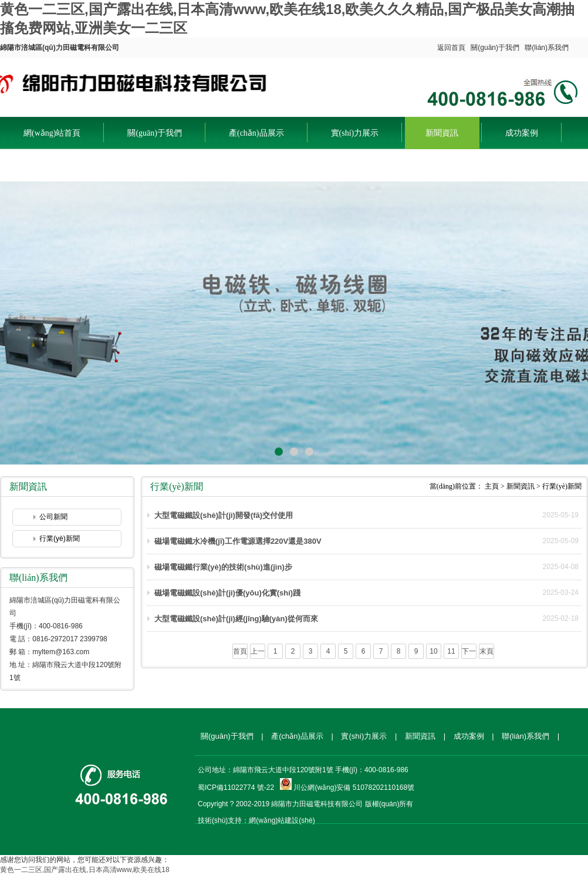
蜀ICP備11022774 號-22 (236, 787)
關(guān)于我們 (495, 48)
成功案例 (522, 133)
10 (433, 651)
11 (451, 651)
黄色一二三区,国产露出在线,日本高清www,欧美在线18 (85, 870)
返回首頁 (451, 48)
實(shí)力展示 (355, 133)
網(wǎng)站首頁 (52, 133)
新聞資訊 (442, 133)
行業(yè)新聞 (60, 539)
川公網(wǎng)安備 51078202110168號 (354, 787)
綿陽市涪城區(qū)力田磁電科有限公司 (136, 85)
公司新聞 (53, 517)
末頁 (486, 651)
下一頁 (469, 653)
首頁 (240, 651)
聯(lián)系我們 (547, 48)
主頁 (492, 486)
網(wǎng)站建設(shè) (282, 820)
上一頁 (258, 653)
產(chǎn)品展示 (256, 133)
